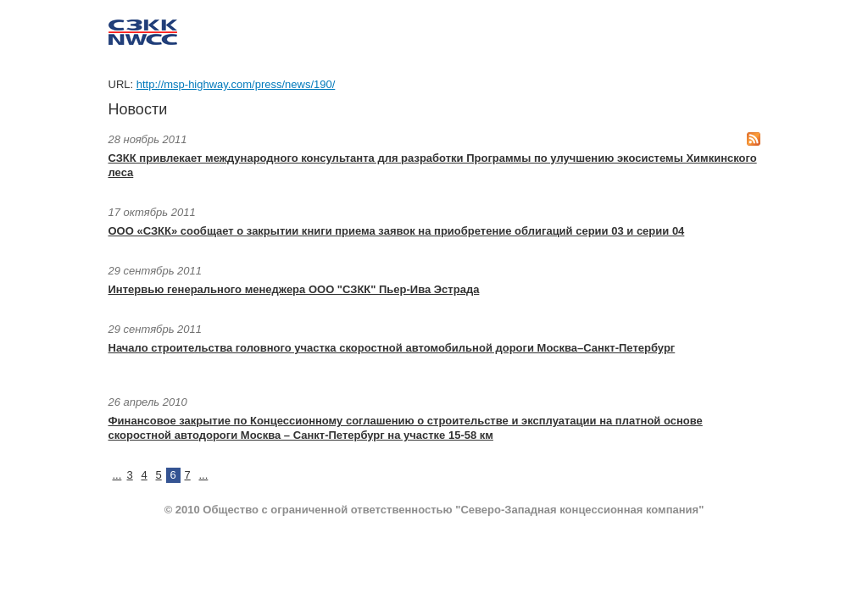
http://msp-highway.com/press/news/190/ (236, 84)
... (117, 475)
